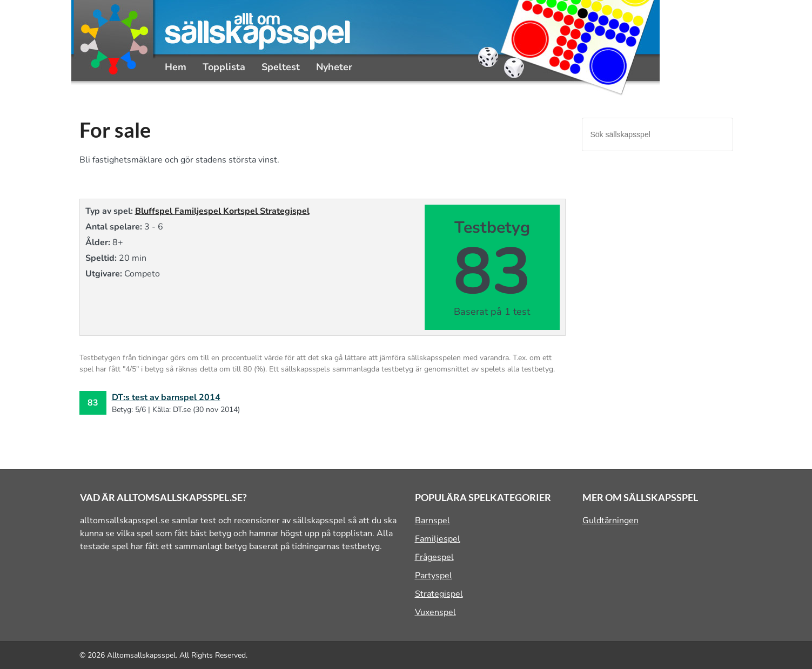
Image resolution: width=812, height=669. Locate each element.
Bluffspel (155, 211)
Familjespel (199, 211)
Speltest (281, 67)
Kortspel (241, 211)
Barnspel (432, 521)
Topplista (224, 67)
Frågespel (434, 557)
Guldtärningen (610, 521)
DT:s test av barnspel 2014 (166, 397)
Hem (176, 67)
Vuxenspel (435, 612)
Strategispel (285, 211)
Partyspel (434, 576)
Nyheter (334, 67)
